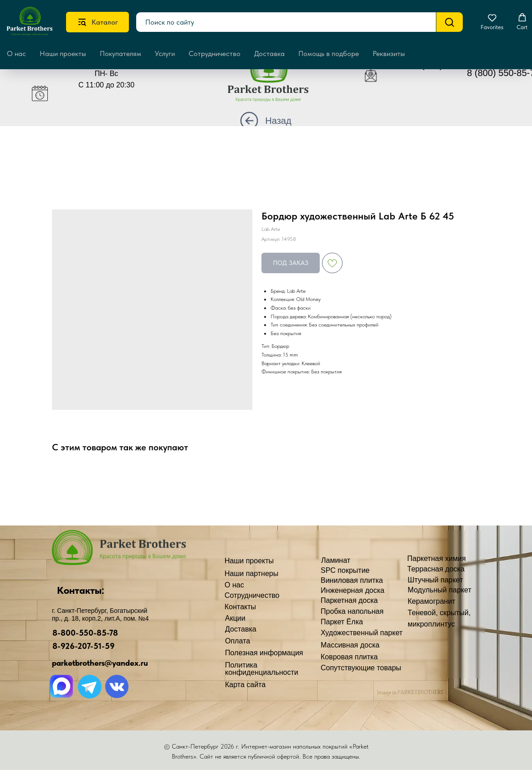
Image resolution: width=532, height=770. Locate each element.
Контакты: (81, 590)
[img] (275, 80)
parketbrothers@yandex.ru (100, 663)
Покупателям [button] (120, 54)
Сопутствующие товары (361, 668)
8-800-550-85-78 (85, 633)
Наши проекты (63, 54)
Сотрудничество (215, 54)
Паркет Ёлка (342, 622)
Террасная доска (436, 569)
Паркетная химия (437, 558)
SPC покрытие (345, 570)
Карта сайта (245, 685)
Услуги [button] (165, 54)
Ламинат (336, 560)
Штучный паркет (435, 580)
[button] (492, 22)
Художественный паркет (362, 633)
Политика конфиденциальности (262, 669)
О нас (234, 585)
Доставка (269, 54)
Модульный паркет (440, 590)
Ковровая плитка (349, 657)
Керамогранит (432, 601)
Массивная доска (350, 645)
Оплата (238, 641)
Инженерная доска (353, 590)
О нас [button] (16, 54)
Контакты (240, 607)
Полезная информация (264, 653)
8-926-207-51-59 (84, 646)
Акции (235, 618)
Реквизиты (389, 54)
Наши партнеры (251, 574)
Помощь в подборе (329, 54)
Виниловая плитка (352, 580)
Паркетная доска (349, 600)
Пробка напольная (352, 611)
